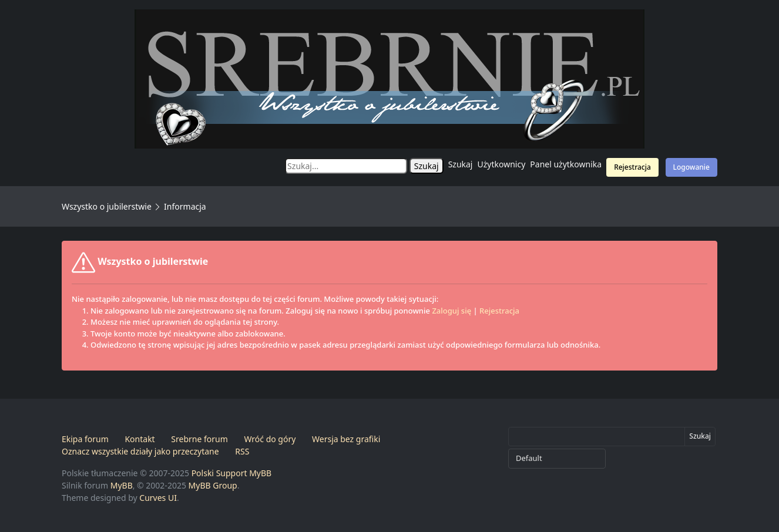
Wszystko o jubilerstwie (107, 206)
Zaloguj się (451, 311)
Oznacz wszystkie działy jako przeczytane (140, 451)
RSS (242, 451)
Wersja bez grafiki (346, 439)
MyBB (122, 485)
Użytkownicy (502, 164)
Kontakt (140, 439)
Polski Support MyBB (232, 473)
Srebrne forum (199, 439)
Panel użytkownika (566, 164)
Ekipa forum (85, 439)
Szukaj (461, 164)
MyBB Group (213, 485)
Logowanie (691, 167)
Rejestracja (632, 167)
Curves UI (158, 498)
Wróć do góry (270, 439)
